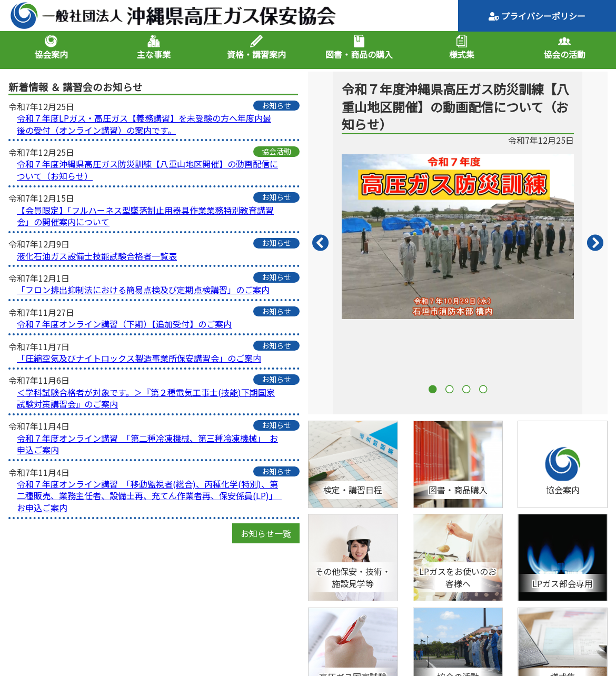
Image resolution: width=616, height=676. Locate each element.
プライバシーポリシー (537, 16)
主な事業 (154, 54)
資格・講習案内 (256, 54)
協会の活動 (564, 54)
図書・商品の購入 (359, 54)
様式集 (462, 54)
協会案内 (51, 54)
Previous (321, 243)
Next (595, 243)
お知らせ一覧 (266, 533)
